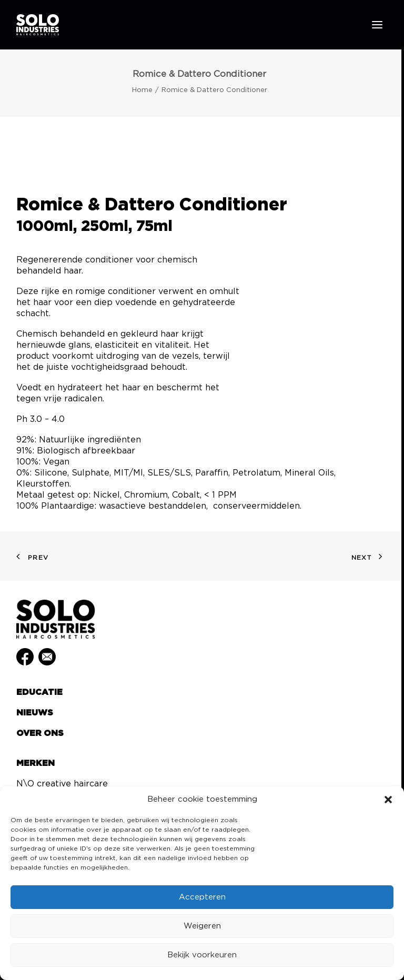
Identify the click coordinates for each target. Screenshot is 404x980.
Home (142, 90)
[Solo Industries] (38, 25)
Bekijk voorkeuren (202, 955)
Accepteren (202, 897)
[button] (388, 800)
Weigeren (202, 926)
